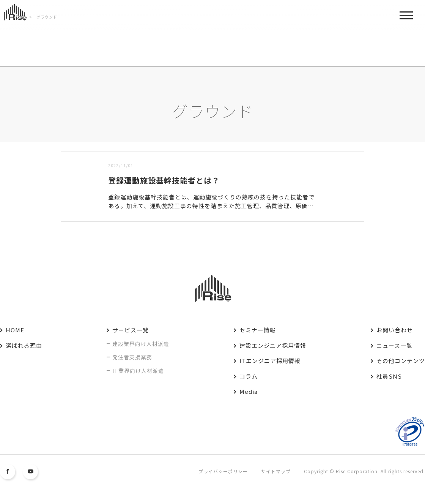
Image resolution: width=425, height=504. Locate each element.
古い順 (99, 147)
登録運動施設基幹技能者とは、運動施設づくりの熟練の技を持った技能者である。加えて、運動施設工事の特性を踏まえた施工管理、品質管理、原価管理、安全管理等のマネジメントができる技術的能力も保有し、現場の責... (211, 205)
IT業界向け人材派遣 (138, 371)
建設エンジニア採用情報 (273, 345)
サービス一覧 (131, 330)
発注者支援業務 (132, 357)
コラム (249, 376)
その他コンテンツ (401, 361)
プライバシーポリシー (223, 471)
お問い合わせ (395, 330)
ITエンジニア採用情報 (270, 361)
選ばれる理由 (24, 345)
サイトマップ (276, 471)
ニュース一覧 (394, 345)
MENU (406, 18)
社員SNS (389, 376)
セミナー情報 (258, 330)
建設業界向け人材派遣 (141, 344)
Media (249, 391)
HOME (15, 330)
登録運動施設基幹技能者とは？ (164, 180)
